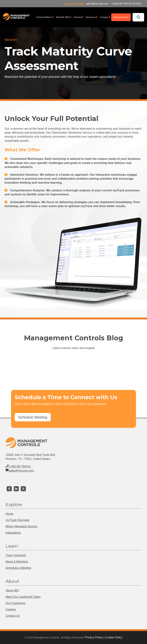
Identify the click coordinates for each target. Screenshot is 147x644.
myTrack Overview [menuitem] (18, 520)
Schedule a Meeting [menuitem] (18, 568)
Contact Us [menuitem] (13, 616)
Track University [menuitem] (16, 555)
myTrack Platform (44, 17)
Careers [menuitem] (11, 609)
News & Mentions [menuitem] (17, 562)
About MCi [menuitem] (12, 590)
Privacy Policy (94, 637)
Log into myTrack (74, 4)
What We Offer (63, 17)
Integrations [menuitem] (13, 533)
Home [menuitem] (9, 514)
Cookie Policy (114, 637)
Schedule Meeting (33, 417)
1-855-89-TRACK (18, 466)
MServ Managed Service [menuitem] (21, 526)
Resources (91, 17)
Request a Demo (121, 17)
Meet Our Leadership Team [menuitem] (23, 597)
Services (78, 17)
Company (104, 17)
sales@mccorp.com (20, 471)
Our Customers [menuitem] (15, 603)
